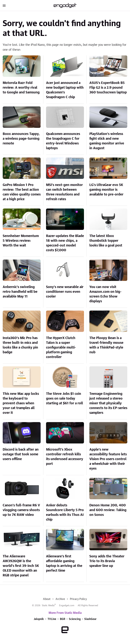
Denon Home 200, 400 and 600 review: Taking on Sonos (108, 510)
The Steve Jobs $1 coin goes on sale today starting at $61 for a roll (64, 399)
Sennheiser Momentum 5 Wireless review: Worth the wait (21, 241)
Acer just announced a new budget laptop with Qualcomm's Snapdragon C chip (65, 90)
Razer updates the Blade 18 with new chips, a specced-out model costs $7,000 (65, 243)
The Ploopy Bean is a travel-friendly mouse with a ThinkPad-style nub (106, 345)
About (47, 599)
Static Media (48, 606)
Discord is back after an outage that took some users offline (21, 454)
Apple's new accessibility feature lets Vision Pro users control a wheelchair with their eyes (108, 459)
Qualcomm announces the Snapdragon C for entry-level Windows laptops (63, 141)
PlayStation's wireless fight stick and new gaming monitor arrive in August (107, 141)
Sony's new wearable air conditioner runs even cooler (65, 292)
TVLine (52, 619)
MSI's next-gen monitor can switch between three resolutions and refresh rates (64, 192)
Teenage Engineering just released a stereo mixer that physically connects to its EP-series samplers (108, 403)
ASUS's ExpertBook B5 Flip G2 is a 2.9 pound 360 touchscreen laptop (108, 88)
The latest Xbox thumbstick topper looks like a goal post (106, 241)
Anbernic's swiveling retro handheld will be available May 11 (20, 292)
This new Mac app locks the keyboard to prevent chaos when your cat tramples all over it (21, 403)
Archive (60, 599)
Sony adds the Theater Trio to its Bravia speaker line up (107, 561)
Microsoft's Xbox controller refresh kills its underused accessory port (65, 457)
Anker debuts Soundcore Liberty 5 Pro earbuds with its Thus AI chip (65, 512)
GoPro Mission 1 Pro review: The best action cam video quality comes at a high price (22, 192)
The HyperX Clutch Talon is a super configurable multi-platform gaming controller (61, 348)
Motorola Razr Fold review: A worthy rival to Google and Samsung (21, 88)
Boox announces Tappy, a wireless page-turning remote (21, 139)
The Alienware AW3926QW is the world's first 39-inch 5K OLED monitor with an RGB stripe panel (21, 566)
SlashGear (90, 619)
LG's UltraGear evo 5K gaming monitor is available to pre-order (106, 190)
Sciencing (75, 619)
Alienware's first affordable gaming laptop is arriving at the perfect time (64, 563)
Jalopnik (39, 619)
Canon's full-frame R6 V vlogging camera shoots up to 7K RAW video (21, 510)
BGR (63, 619)
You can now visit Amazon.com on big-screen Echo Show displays (105, 294)
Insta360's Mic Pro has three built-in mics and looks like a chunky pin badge (20, 345)
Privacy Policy (78, 599)
